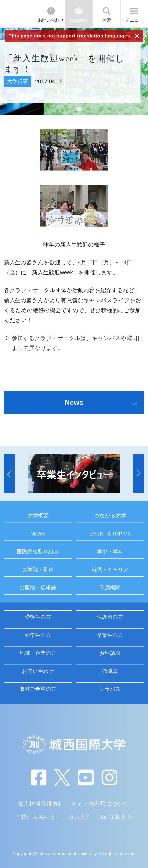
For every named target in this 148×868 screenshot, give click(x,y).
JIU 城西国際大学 (18, 14)
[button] (9, 474)
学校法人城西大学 (38, 817)
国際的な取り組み (38, 552)
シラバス (110, 689)
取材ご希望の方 (38, 689)
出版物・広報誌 (38, 588)
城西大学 (80, 817)
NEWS (38, 534)
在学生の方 (38, 635)
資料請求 (110, 653)
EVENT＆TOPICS (110, 534)
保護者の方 (110, 617)
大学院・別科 (38, 570)
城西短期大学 (115, 817)
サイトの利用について (100, 804)
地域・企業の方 (38, 653)
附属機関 (110, 588)
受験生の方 (38, 617)
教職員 (110, 671)
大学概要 (38, 516)
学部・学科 (110, 552)
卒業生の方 (110, 635)
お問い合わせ (51, 20)
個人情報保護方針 (41, 804)
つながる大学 (110, 516)
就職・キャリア (110, 570)
